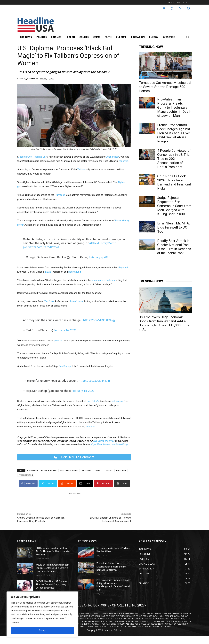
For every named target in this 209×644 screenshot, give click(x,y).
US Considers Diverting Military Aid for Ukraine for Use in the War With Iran (53, 551)
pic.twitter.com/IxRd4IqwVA (41, 247)
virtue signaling (26, 475)
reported (124, 161)
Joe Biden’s (93, 401)
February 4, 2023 (100, 257)
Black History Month (69, 470)
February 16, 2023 (65, 330)
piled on (58, 341)
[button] (188, 37)
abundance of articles (103, 280)
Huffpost (60, 195)
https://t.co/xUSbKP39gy (99, 320)
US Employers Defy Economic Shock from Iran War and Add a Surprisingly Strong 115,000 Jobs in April (164, 323)
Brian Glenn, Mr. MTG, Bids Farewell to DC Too (174, 227)
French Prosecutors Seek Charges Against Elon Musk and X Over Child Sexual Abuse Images (174, 133)
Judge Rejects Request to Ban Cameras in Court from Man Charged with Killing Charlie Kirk (174, 206)
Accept (43, 630)
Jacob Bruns (32, 79)
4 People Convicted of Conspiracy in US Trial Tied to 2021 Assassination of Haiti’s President (174, 159)
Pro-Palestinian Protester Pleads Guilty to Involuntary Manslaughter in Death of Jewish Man (174, 107)
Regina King (75, 272)
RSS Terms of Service (104, 441)
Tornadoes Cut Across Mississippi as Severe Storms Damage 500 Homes (165, 87)
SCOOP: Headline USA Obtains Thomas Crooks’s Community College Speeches (51, 585)
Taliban (81, 169)
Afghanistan (113, 157)
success (90, 427)
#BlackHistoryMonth (103, 243)
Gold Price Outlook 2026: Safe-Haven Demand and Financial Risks (174, 182)
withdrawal (117, 401)
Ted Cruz (49, 301)
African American (49, 470)
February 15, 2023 (83, 391)
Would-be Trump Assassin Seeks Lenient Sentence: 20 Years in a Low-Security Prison (53, 568)
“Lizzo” (48, 272)
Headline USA (40, 157)
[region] (42, 614)
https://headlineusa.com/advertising (109, 444)
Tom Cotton (76, 301)
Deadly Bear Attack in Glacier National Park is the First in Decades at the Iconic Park (174, 247)
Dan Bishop (65, 366)
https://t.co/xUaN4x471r (95, 381)
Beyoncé (123, 268)
